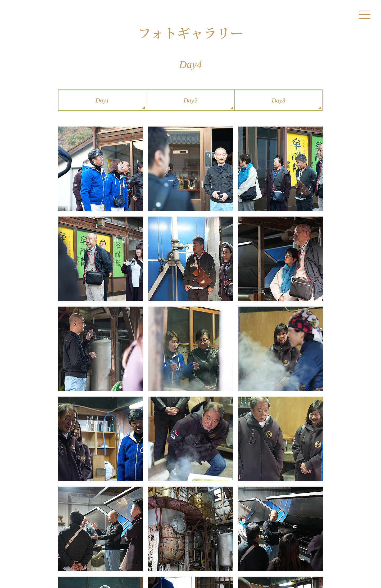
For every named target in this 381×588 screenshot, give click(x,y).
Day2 (190, 100)
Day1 (102, 100)
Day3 (279, 100)
